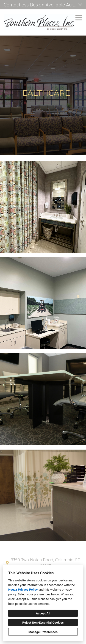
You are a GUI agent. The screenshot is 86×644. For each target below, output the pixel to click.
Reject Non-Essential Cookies (43, 622)
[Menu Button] (79, 18)
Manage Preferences (43, 632)
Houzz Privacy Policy (23, 589)
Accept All (43, 613)
